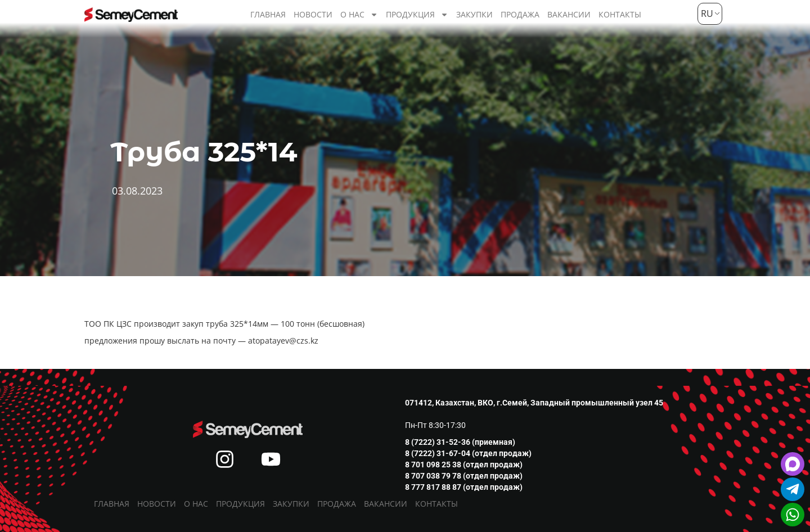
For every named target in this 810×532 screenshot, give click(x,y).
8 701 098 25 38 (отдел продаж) (464, 465)
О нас (359, 15)
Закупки (474, 14)
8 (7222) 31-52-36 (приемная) (460, 442)
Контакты (620, 14)
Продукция (417, 15)
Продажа (520, 14)
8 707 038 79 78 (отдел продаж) (464, 476)
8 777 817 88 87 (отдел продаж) (464, 487)
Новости (313, 14)
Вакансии (569, 14)
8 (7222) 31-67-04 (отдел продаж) (468, 453)
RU (706, 13)
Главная (268, 14)
